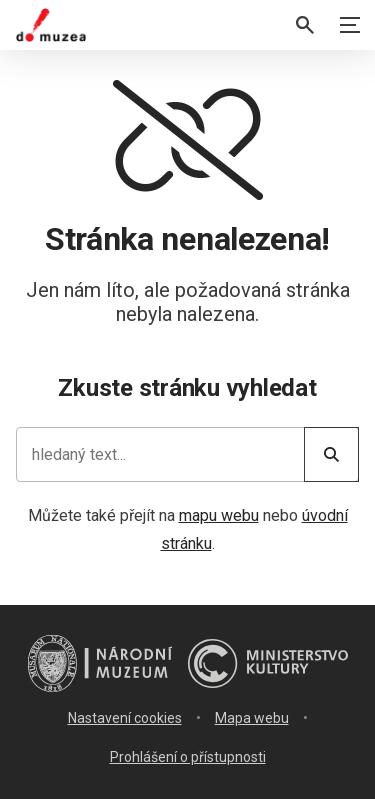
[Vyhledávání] (305, 25)
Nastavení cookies (125, 718)
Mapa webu (252, 718)
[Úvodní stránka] (51, 25)
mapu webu (219, 515)
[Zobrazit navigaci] (350, 25)
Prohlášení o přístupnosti (188, 757)
